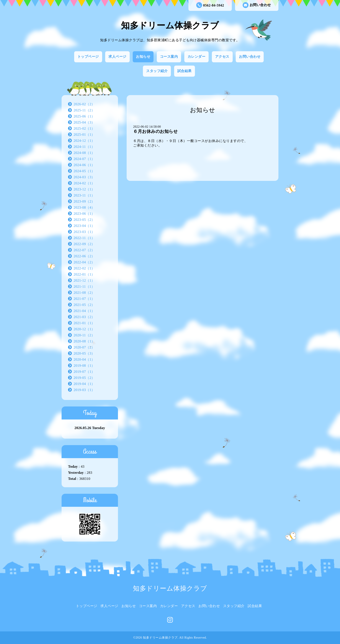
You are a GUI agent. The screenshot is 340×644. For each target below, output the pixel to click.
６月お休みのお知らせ (155, 131)
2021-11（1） (84, 286)
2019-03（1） (84, 390)
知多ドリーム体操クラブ (170, 26)
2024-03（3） (84, 177)
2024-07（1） (84, 159)
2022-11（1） (84, 238)
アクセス (222, 57)
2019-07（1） (84, 372)
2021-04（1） (84, 311)
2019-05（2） (84, 378)
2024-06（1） (84, 165)
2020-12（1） (84, 329)
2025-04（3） (84, 122)
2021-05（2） (84, 305)
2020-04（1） (84, 359)
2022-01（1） (84, 274)
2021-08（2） (84, 293)
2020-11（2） (84, 335)
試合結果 (185, 71)
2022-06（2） (84, 256)
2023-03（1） (84, 232)
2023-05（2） (84, 220)
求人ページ (117, 57)
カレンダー (197, 57)
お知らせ (143, 57)
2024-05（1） (84, 171)
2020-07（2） (84, 347)
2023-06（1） (84, 214)
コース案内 (169, 57)
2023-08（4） (84, 207)
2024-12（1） (84, 141)
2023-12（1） (84, 189)
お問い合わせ (257, 5)
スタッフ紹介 (157, 71)
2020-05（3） (84, 353)
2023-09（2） (84, 201)
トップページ (88, 57)
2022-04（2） (84, 262)
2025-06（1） (84, 116)
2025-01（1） (84, 135)
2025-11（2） (84, 110)
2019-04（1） (84, 384)
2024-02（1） (84, 183)
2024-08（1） (84, 153)
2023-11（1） (84, 195)
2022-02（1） (84, 268)
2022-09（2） (84, 244)
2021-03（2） (84, 317)
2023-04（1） (84, 226)
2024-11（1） (84, 147)
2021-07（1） (84, 299)
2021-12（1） (84, 280)
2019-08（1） (84, 366)
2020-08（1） (84, 341)
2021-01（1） (84, 323)
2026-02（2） (84, 104)
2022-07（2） (84, 250)
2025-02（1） (84, 128)
